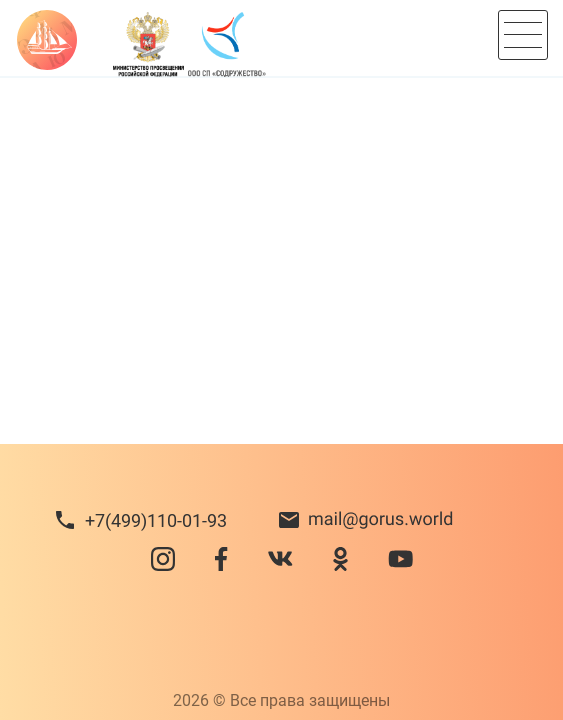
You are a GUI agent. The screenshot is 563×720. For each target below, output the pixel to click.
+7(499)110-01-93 (156, 520)
